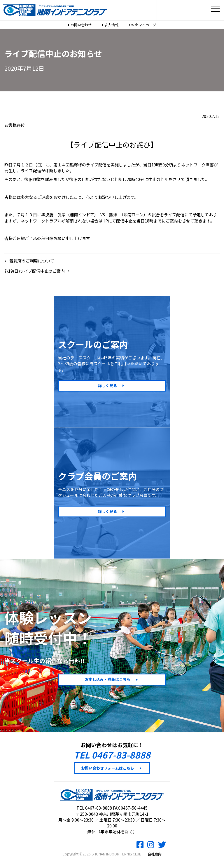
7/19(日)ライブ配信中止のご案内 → (37, 271)
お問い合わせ (80, 25)
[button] (112, 386)
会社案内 (155, 854)
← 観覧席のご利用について (29, 261)
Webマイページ (142, 25)
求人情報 (110, 25)
